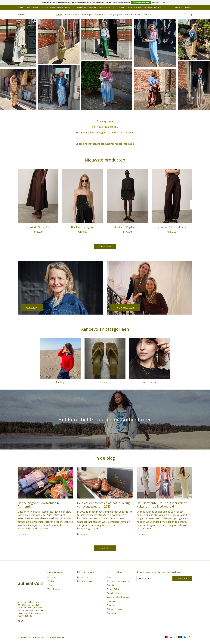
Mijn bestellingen (85, 583)
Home (59, 14)
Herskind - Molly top (83, 227)
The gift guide (115, 14)
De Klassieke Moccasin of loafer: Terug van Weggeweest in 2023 (103, 505)
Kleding (60, 383)
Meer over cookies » (160, 2)
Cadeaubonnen (133, 14)
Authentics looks (114, 610)
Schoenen (100, 14)
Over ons (111, 579)
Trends (148, 14)
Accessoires (150, 383)
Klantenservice (113, 603)
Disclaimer (112, 587)
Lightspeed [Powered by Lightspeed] (61, 639)
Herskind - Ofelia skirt (38, 227)
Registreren (82, 579)
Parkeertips (112, 614)
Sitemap (111, 606)
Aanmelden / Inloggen (183, 7)
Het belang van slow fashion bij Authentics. (39, 505)
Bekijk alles (105, 247)
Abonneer (183, 580)
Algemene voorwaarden (118, 583)
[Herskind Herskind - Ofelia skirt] (38, 196)
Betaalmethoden (115, 594)
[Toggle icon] (185, 15)
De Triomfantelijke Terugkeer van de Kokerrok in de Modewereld (162, 505)
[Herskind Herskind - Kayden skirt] (127, 196)
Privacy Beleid (113, 590)
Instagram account (99, 144)
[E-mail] (155, 580)
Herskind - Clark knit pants (172, 227)
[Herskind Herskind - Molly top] (83, 196)
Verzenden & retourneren (119, 599)
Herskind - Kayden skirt (127, 227)
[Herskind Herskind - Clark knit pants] (172, 196)
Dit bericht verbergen (141, 2)
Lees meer (23, 535)
